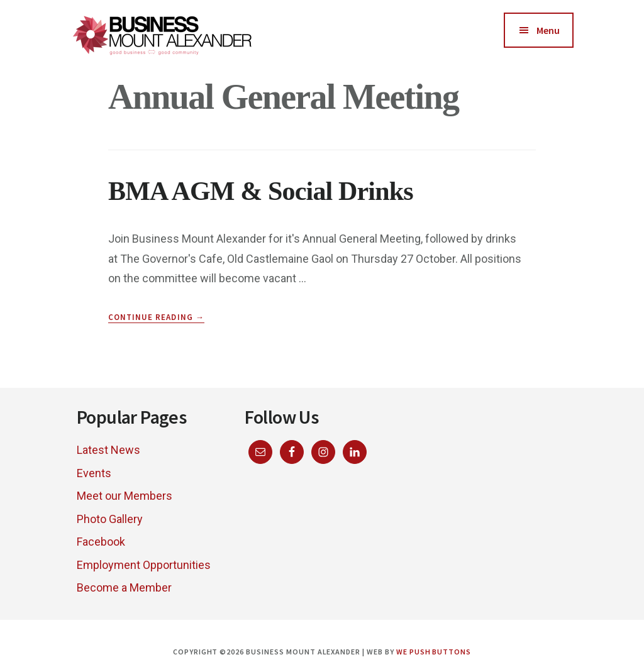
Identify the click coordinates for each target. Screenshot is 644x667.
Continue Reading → (156, 317)
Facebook (101, 542)
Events (94, 473)
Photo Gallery (110, 519)
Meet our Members (125, 496)
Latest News (108, 450)
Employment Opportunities (144, 565)
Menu (548, 30)
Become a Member (124, 587)
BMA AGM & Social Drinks (261, 191)
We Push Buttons (434, 652)
